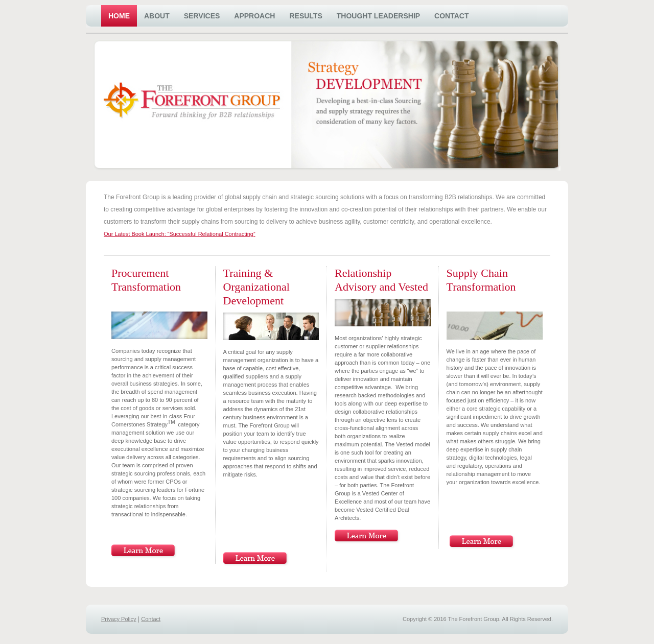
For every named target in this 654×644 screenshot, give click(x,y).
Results (306, 16)
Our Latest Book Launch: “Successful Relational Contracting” (180, 234)
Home (119, 16)
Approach (254, 16)
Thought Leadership (378, 16)
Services (202, 16)
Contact (451, 16)
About (157, 16)
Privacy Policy (119, 619)
